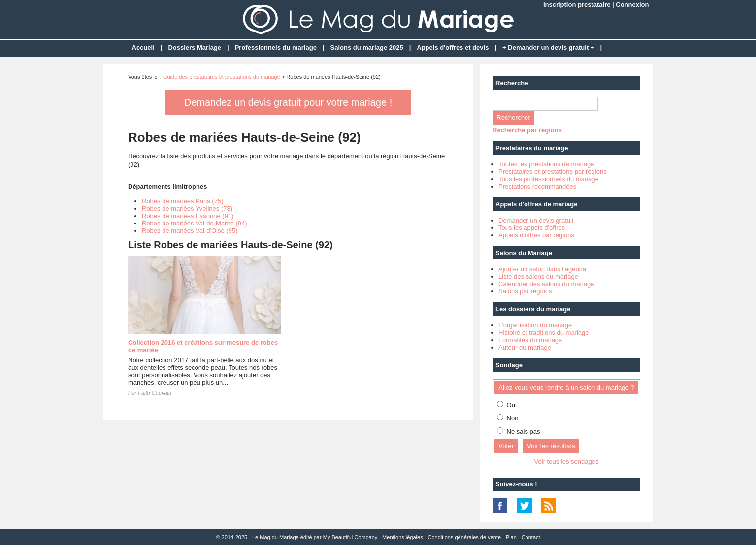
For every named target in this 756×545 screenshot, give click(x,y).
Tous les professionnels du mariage (549, 179)
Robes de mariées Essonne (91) (188, 216)
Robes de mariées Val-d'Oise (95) (190, 231)
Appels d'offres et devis (453, 48)
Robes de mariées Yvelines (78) (187, 208)
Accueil (143, 48)
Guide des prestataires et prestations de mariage (222, 77)
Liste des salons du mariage (538, 276)
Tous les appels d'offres (532, 228)
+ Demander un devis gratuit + (548, 48)
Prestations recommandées (537, 186)
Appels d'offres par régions (536, 235)
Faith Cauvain (155, 393)
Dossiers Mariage (195, 48)
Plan (511, 537)
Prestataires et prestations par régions (553, 172)
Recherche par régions (527, 130)
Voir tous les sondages (567, 462)
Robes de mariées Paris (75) (182, 201)
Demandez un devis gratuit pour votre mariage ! (288, 102)
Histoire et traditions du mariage (544, 333)
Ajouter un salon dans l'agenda (542, 269)
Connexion (632, 5)
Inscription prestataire (577, 5)
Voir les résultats (551, 446)
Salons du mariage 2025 (367, 48)
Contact (531, 537)
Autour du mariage (525, 347)
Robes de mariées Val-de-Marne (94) (195, 223)
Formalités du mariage (530, 340)
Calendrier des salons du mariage (546, 284)
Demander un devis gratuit (536, 220)
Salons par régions (525, 291)
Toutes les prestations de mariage (546, 164)
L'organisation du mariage (535, 325)
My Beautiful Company (350, 537)
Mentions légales (403, 537)
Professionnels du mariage (276, 48)
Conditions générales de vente (464, 537)
